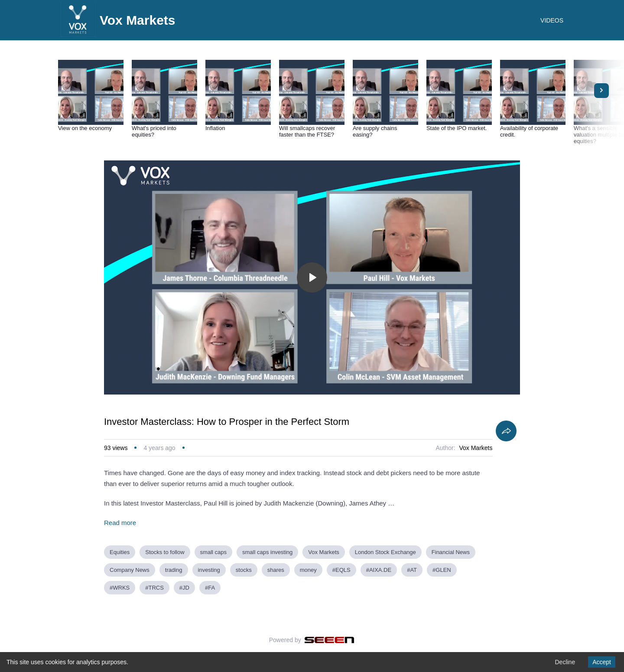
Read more (120, 523)
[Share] (506, 431)
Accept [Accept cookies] (602, 662)
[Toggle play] (312, 277)
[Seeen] (330, 640)
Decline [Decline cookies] (565, 662)
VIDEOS (552, 20)
